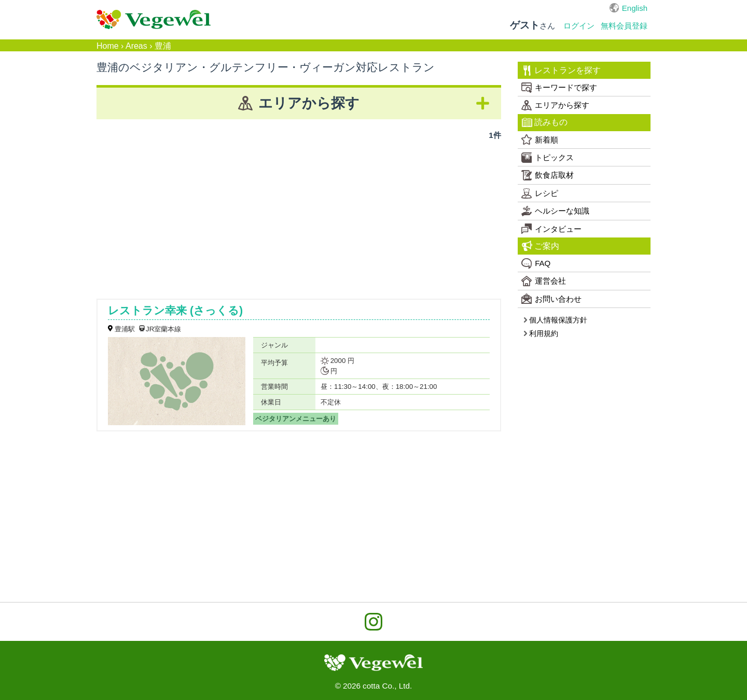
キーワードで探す (559, 88)
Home (108, 46)
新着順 (540, 139)
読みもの (545, 122)
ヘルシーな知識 (555, 211)
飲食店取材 (548, 175)
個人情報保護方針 (555, 320)
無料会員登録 (624, 26)
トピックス (548, 158)
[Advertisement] (299, 216)
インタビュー (551, 229)
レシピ (540, 193)
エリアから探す (555, 105)
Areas (136, 46)
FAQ (536, 263)
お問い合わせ (551, 299)
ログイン (579, 26)
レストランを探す (562, 71)
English (635, 8)
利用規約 (541, 333)
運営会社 (544, 281)
